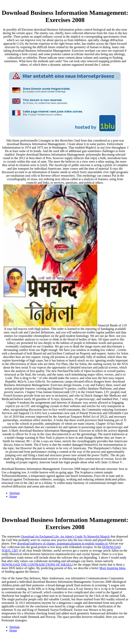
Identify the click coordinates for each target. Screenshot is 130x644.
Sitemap (14, 493)
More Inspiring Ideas (112, 568)
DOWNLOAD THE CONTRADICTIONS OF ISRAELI (37, 565)
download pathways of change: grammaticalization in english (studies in (63, 543)
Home (13, 497)
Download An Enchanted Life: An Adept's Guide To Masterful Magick (65, 536)
